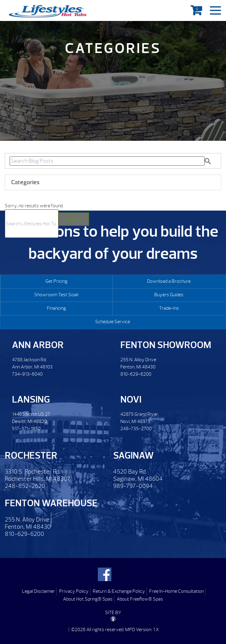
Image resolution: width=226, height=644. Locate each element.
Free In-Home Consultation (176, 591)
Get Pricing (56, 281)
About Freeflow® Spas (140, 599)
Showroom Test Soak (56, 295)
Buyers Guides (169, 295)
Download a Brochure (169, 281)
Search (74, 219)
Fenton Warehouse (51, 503)
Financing (56, 308)
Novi (131, 399)
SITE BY (113, 615)
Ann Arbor (38, 345)
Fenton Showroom (166, 345)
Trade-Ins (169, 308)
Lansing (31, 399)
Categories (25, 182)
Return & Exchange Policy (119, 591)
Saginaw (133, 455)
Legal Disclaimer (38, 591)
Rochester (31, 455)
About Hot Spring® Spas (88, 599)
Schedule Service (113, 322)
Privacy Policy (74, 591)
